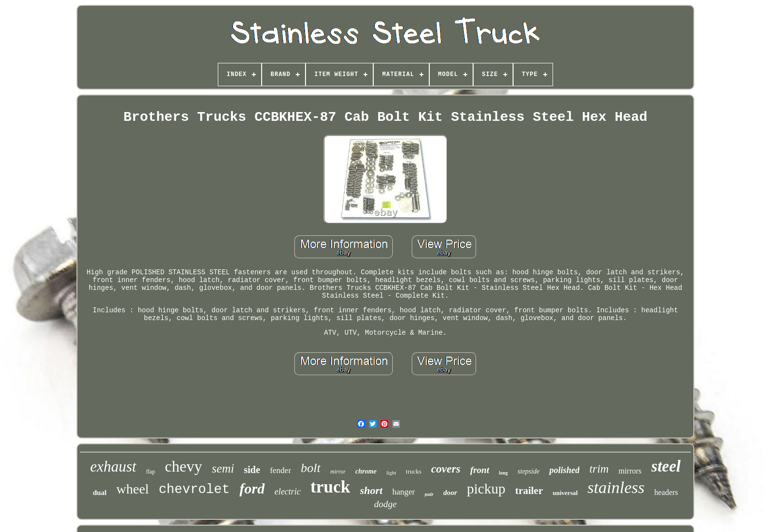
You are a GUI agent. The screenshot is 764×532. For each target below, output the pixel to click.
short (371, 490)
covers (446, 469)
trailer (529, 491)
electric (287, 492)
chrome (366, 471)
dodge (385, 504)
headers (666, 492)
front (480, 470)
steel (666, 466)
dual (99, 493)
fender (280, 470)
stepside (528, 471)
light (391, 473)
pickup (486, 489)
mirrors (630, 471)
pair (429, 494)
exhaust (113, 466)
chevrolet (194, 490)
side (252, 470)
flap (151, 472)
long (503, 473)
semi (223, 468)
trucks (414, 471)
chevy (183, 466)
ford (252, 488)
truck (330, 487)
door (450, 493)
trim (599, 469)
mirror (338, 472)
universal (565, 493)
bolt (310, 468)
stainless (616, 487)
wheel (133, 489)
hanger (403, 492)
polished (564, 470)
